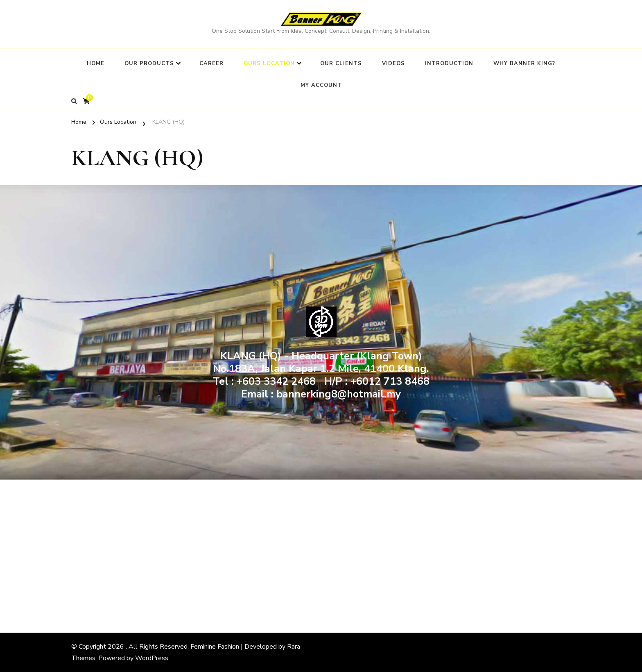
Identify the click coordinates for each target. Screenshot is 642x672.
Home (96, 64)
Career (211, 64)
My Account (321, 85)
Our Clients (341, 64)
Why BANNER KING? (524, 64)
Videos (393, 64)
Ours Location (269, 64)
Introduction (449, 64)
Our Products (149, 64)
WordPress (152, 658)
